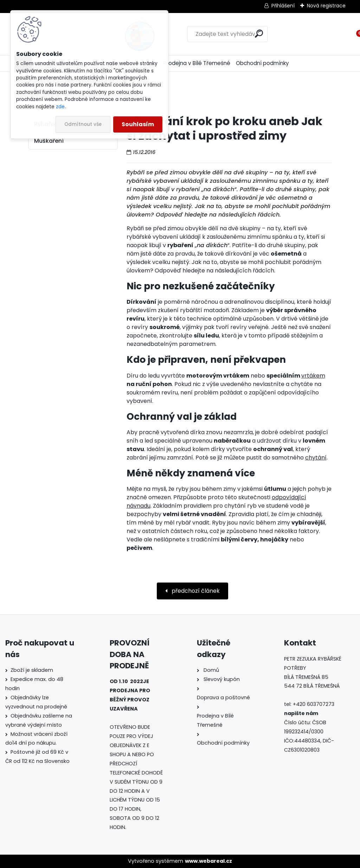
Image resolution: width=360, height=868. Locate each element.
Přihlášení (283, 6)
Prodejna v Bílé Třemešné (197, 63)
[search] (227, 34)
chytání (316, 458)
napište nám (301, 713)
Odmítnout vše (83, 124)
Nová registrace (326, 6)
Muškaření (49, 141)
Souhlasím (138, 124)
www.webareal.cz (208, 861)
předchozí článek (195, 591)
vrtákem (313, 376)
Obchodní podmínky (262, 63)
